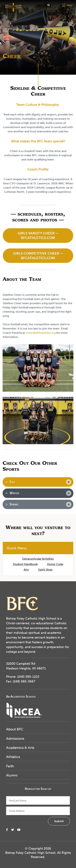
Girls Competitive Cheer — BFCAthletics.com (38, 256)
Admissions (15, 739)
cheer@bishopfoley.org (41, 333)
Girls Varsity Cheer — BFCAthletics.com (38, 235)
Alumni (12, 775)
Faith (10, 766)
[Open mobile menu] (68, 5)
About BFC (15, 729)
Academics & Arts (20, 748)
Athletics (13, 757)
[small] (7, 830)
